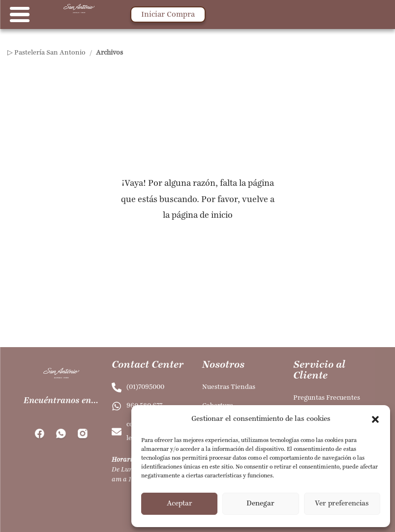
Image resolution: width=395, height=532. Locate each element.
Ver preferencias (342, 504)
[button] (375, 419)
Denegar (260, 504)
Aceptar (180, 504)
